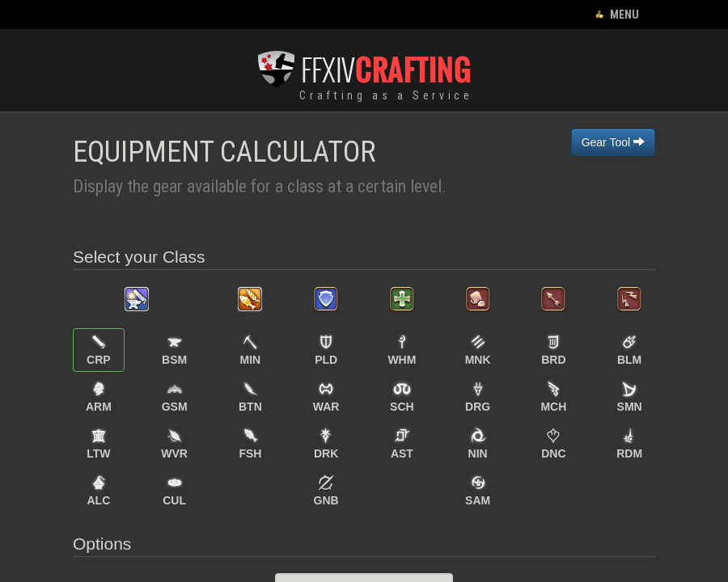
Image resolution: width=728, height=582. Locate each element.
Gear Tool (613, 142)
